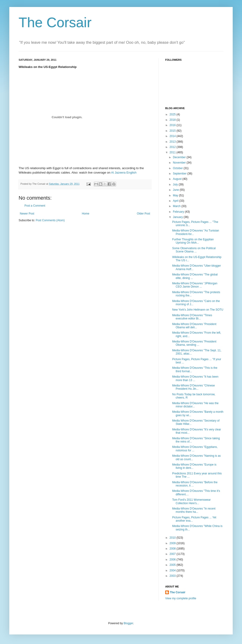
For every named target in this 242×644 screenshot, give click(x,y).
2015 (173, 131)
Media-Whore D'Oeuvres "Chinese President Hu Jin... (193, 387)
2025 (173, 114)
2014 (173, 136)
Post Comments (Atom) (50, 220)
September (180, 174)
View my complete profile (181, 598)
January (178, 217)
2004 (173, 570)
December (180, 157)
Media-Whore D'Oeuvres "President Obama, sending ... (194, 343)
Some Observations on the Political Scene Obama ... (194, 250)
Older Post (143, 214)
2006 (173, 560)
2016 (173, 125)
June (176, 190)
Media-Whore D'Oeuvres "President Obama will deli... (194, 326)
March (177, 206)
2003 (173, 576)
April (176, 201)
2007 (173, 554)
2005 (173, 565)
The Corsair (55, 22)
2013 (173, 142)
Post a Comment (35, 206)
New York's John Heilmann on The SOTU (198, 310)
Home (86, 214)
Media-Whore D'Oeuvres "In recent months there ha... (194, 510)
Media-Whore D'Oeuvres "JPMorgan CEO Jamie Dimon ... (195, 285)
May (176, 195)
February (179, 212)
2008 (173, 549)
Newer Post (27, 214)
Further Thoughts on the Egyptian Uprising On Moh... (193, 241)
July (176, 184)
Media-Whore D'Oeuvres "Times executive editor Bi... (192, 317)
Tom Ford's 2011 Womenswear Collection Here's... (191, 501)
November (180, 163)
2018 (173, 120)
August (178, 179)
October (178, 168)
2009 (173, 543)
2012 (173, 147)
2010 (173, 538)
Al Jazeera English (124, 173)
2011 (173, 152)
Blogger (128, 623)
